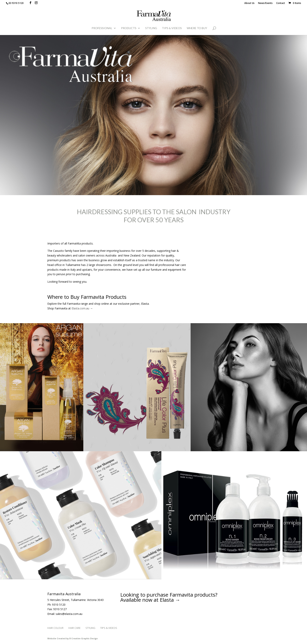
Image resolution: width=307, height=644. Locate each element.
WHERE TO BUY (197, 28)
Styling (151, 28)
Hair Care (74, 628)
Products (129, 28)
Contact (281, 3)
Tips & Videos (172, 28)
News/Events (265, 3)
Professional (102, 28)
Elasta (167, 600)
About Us (249, 3)
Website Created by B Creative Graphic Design (73, 638)
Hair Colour (55, 628)
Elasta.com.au (80, 308)
